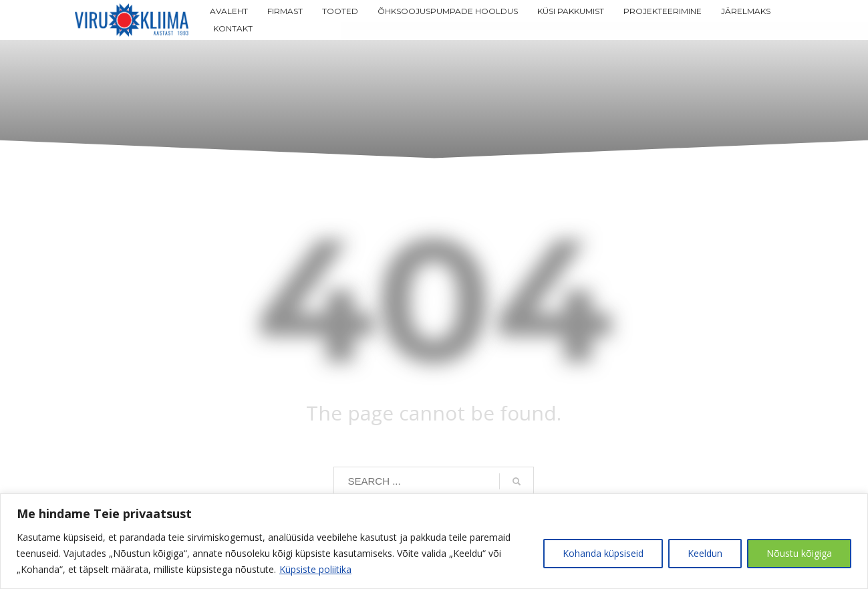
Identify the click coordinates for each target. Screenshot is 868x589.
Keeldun (705, 553)
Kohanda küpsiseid (603, 553)
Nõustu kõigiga (799, 553)
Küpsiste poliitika (315, 569)
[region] (434, 541)
